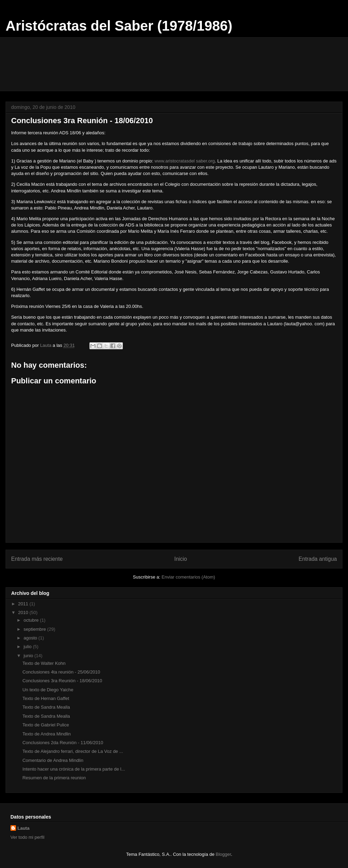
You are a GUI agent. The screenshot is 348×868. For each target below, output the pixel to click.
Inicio (181, 559)
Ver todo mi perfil (27, 837)
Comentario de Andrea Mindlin (53, 760)
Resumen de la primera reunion (54, 778)
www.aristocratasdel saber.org (185, 161)
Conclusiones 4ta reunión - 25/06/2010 (61, 672)
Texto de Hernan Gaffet (46, 698)
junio (29, 656)
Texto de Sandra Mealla (46, 707)
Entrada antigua (318, 559)
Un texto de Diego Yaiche (48, 690)
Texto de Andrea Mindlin (46, 734)
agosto (31, 638)
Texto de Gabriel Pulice (46, 725)
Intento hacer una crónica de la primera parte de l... (74, 769)
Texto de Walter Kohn (44, 663)
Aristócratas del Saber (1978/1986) (119, 26)
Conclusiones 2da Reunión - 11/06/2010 (63, 743)
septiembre (35, 629)
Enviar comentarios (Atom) (188, 577)
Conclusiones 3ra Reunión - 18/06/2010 (62, 681)
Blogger (223, 854)
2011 (24, 604)
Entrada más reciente (37, 559)
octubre (32, 620)
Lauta (23, 828)
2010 (24, 612)
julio (28, 647)
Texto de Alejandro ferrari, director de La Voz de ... (73, 751)
